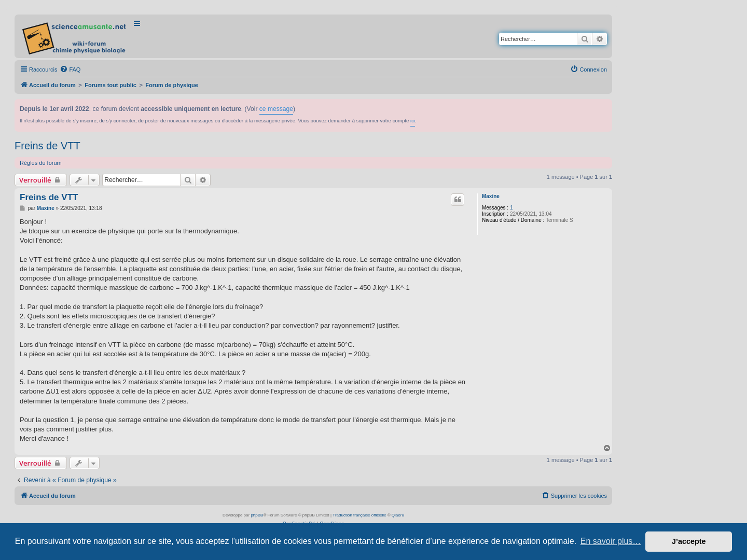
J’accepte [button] (689, 541)
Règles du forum (41, 163)
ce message (276, 109)
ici (413, 121)
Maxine (491, 196)
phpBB (257, 515)
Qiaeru (398, 515)
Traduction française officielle (359, 515)
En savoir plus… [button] (611, 541)
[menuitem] (70, 69)
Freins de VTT (47, 146)
